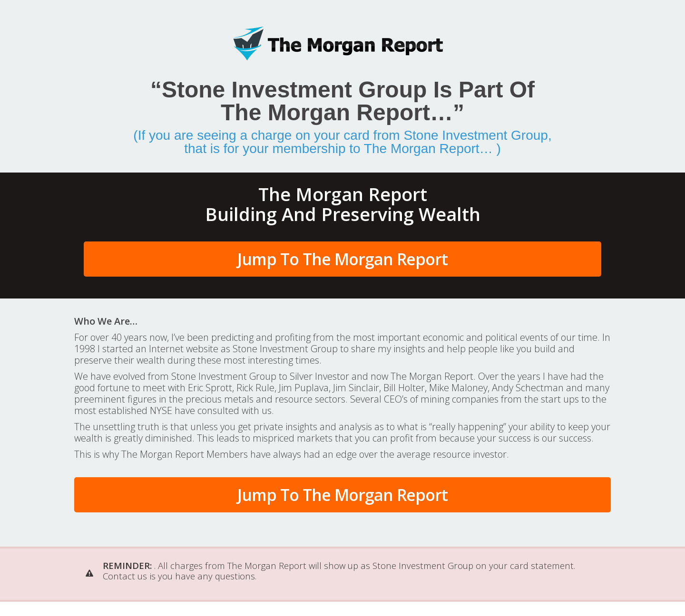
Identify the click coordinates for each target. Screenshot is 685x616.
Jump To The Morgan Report (342, 259)
